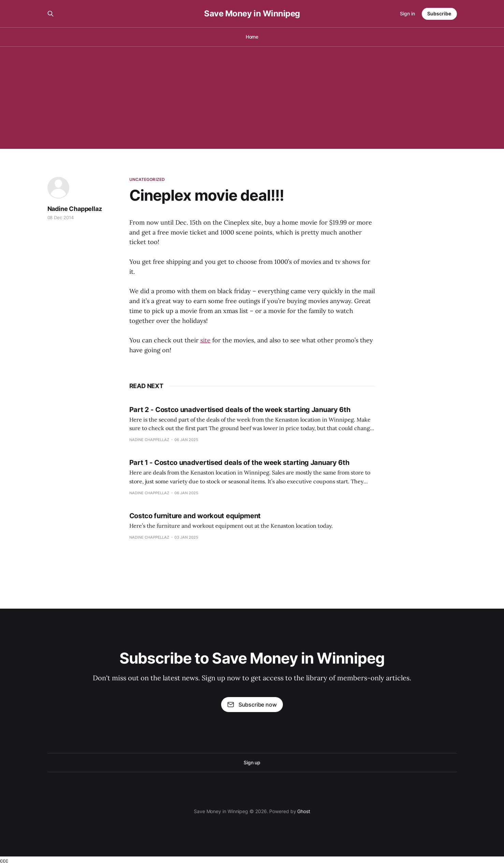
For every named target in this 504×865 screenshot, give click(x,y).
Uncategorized (147, 179)
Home (252, 37)
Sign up (252, 762)
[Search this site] (51, 14)
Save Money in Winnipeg (252, 14)
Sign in (407, 13)
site (205, 340)
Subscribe (439, 13)
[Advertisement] (252, 98)
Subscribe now (252, 705)
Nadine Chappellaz (75, 209)
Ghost (304, 811)
